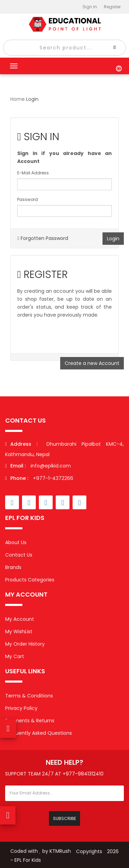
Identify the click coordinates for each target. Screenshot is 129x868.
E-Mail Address (33, 173)
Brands (13, 567)
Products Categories (30, 580)
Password (28, 199)
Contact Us (19, 555)
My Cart (15, 656)
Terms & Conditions (29, 696)
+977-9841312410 (83, 774)
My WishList (19, 631)
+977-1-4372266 (39, 478)
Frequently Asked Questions (39, 733)
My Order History (25, 644)
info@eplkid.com (51, 466)
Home (18, 99)
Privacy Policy (21, 708)
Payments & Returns (30, 721)
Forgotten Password (43, 238)
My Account (20, 619)
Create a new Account (92, 363)
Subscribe (64, 818)
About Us (16, 542)
